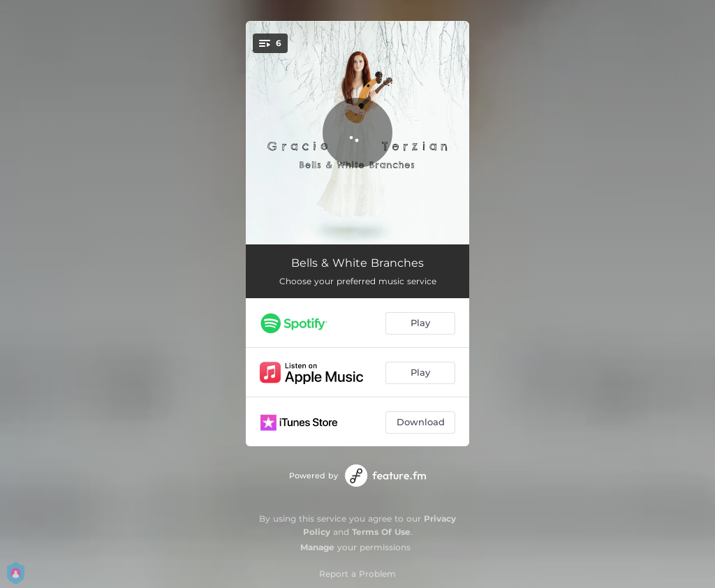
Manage (317, 547)
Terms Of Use (381, 532)
